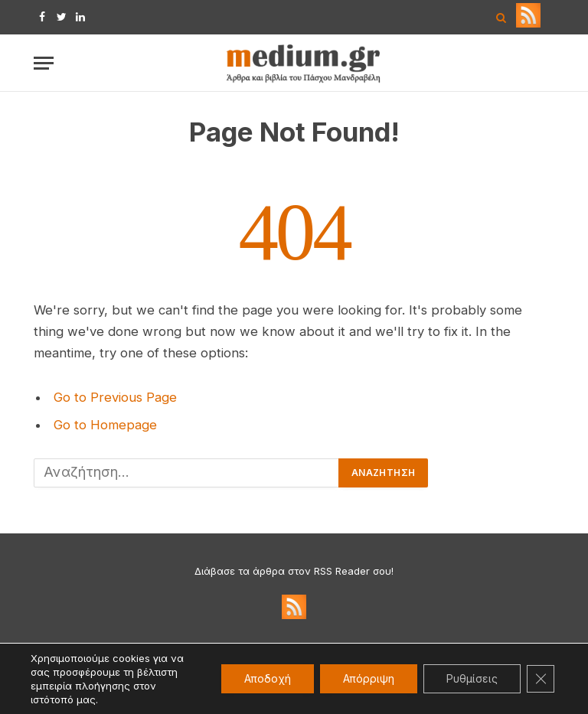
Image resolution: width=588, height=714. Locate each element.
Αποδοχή (268, 678)
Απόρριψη (369, 678)
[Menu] (44, 63)
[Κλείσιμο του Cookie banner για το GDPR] (541, 679)
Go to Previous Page (115, 397)
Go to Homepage (105, 425)
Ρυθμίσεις (472, 678)
